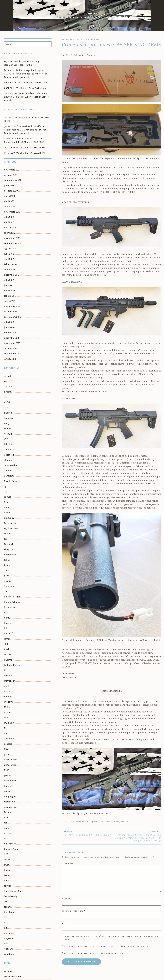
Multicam (9, 654)
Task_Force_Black (13, 805)
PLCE (6, 696)
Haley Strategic (11, 541)
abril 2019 (9, 204)
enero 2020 (9, 189)
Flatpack (8, 498)
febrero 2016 (10, 303)
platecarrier (9, 692)
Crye (6, 456)
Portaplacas (9, 706)
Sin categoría (118, 822)
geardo (7, 527)
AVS (6, 399)
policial (8, 701)
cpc (6, 442)
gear (6, 522)
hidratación (9, 550)
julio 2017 (9, 255)
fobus (7, 508)
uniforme (8, 843)
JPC (6, 583)
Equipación (9, 475)
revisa (7, 739)
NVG (6, 663)
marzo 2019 (9, 208)
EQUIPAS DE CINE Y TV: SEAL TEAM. (26, 135)
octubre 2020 (10, 175)
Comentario (69, 864)
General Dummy (93, 40)
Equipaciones (10, 479)
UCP (6, 833)
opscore (8, 673)
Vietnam (8, 857)
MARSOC (8, 611)
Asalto (78, 822)
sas (6, 758)
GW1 (6, 536)
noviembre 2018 (11, 218)
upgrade (8, 847)
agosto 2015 (10, 326)
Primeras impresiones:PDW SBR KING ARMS (24, 80)
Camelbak (9, 409)
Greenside (9, 531)
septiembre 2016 (12, 288)
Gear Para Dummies (82, 14)
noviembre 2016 (11, 279)
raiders (7, 715)
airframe (8, 352)
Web (64, 924)
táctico (7, 800)
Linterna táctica (11, 602)
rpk (6, 744)
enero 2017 (9, 274)
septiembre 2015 (12, 321)
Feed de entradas (12, 883)
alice (6, 371)
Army (6, 385)
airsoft (7, 357)
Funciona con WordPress (67, 977)
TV (5, 828)
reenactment (10, 729)
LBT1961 (7, 593)
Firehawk (8, 494)
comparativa (94, 822)
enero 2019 (9, 213)
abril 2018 (9, 237)
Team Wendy (10, 810)
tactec (7, 791)
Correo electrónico (73, 911)
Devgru (7, 465)
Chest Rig (9, 413)
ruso (6, 748)
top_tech (8, 824)
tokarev (8, 819)
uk (5, 838)
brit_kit (8, 404)
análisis (8, 376)
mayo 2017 (9, 265)
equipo (7, 484)
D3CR (7, 461)
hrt (5, 569)
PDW (6, 678)
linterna (8, 597)
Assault (85, 822)
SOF (127, 822)
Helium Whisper (12, 545)
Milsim (7, 626)
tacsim (7, 786)
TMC (6, 814)
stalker (7, 777)
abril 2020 (9, 185)
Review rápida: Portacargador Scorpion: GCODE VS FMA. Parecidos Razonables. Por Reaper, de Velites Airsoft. (137, 836)
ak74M (7, 366)
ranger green (10, 720)
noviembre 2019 (11, 194)
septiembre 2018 (12, 222)
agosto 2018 (10, 227)
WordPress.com (100, 977)
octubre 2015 (10, 317)
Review (7, 734)
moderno (108, 822)
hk (5, 555)
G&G (6, 517)
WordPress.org (11, 893)
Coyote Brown (10, 437)
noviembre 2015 (11, 312)
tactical (8, 796)
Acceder (8, 878)
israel (7, 579)
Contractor (9, 432)
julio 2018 (9, 232)
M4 (102, 822)
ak (5, 361)
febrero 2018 (10, 241)
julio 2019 (9, 199)
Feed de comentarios (14, 888)
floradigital (9, 503)
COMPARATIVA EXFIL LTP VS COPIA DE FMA (87, 834)
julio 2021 (9, 170)
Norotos (8, 659)
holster (7, 564)
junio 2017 (9, 260)
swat (6, 781)
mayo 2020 (9, 180)
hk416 (7, 560)
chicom (7, 418)
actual (7, 343)
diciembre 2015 (11, 307)
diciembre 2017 (11, 251)
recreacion (9, 725)
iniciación (9, 574)
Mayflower (9, 616)
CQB (6, 446)
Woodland (9, 862)
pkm (6, 682)
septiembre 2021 (12, 166)
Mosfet (7, 645)
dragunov (9, 470)
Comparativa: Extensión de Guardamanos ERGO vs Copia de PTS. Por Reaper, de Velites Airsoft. (27, 91)
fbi (5, 489)
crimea (7, 451)
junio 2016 (9, 298)
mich (6, 621)
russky (7, 753)
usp (6, 852)
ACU (6, 347)
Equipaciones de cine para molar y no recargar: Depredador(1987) (25, 63)
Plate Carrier (10, 687)
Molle (7, 640)
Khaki (7, 588)
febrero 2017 (10, 270)
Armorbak (9, 380)
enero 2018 (9, 246)
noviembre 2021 (11, 156)
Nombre (67, 899)
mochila (8, 630)
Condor (7, 428)
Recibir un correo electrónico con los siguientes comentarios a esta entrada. (106, 947)
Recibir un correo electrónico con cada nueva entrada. (94, 954)
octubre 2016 (10, 284)
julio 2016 (9, 293)
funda (7, 512)
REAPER (70, 55)
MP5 (6, 649)
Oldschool (9, 668)
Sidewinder (9, 762)
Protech (8, 711)
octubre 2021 (10, 161)
